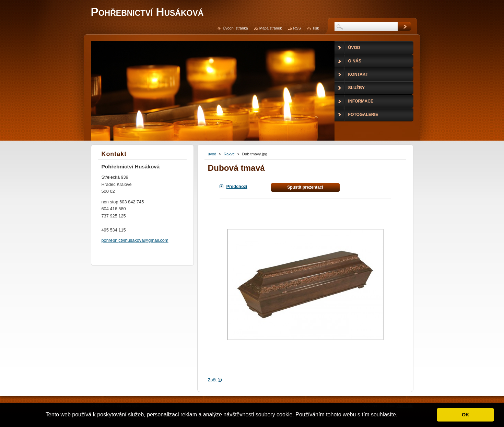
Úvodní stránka (235, 28)
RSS (297, 28)
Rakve (229, 154)
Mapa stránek (271, 28)
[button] (400, 415)
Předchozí (237, 186)
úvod (212, 154)
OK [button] (466, 415)
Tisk (316, 28)
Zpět (212, 380)
